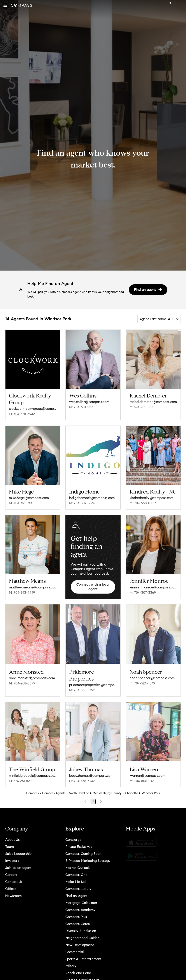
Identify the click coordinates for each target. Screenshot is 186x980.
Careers (11, 872)
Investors (12, 858)
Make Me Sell (76, 879)
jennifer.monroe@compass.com (153, 587)
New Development (80, 942)
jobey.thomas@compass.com (91, 772)
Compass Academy (80, 907)
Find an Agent (76, 893)
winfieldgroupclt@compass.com (33, 772)
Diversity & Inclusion (81, 928)
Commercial (75, 949)
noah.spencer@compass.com (152, 676)
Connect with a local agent (93, 587)
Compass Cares (78, 921)
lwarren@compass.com (147, 772)
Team (10, 844)
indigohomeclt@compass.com (92, 498)
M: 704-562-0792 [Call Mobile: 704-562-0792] (82, 689)
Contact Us (14, 879)
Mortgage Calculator (81, 900)
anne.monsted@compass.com (32, 676)
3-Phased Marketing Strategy (88, 858)
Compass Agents (54, 790)
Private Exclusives (79, 844)
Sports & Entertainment (83, 956)
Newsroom (13, 893)
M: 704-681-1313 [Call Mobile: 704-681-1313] (81, 407)
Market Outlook (78, 865)
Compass (32, 790)
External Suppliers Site (82, 977)
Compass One (76, 872)
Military (71, 963)
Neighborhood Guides (82, 935)
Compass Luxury (78, 886)
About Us (12, 837)
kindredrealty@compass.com (152, 498)
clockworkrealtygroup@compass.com (33, 409)
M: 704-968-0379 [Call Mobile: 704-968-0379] (143, 503)
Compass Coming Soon (83, 851)
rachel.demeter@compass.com (153, 402)
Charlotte (132, 790)
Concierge (73, 837)
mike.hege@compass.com (29, 498)
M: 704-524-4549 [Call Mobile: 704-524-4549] (142, 682)
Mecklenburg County (107, 790)
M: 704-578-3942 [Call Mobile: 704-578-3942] (22, 414)
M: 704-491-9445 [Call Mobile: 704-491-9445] (22, 503)
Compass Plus (76, 914)
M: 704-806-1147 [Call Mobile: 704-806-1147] (142, 778)
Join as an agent (18, 865)
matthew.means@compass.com (33, 587)
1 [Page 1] (93, 798)
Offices (11, 886)
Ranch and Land (78, 970)
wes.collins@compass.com (89, 402)
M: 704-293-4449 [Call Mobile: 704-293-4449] (22, 592)
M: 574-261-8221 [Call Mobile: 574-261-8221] (141, 407)
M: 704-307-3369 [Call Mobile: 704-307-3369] (82, 503)
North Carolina (79, 790)
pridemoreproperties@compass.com (93, 683)
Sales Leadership (18, 851)
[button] (5, 5)
